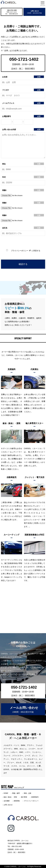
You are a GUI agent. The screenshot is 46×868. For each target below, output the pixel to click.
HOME (6, 793)
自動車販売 (35, 797)
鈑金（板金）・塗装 (10, 797)
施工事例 (24, 797)
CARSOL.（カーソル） (18, 866)
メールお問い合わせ (24, 709)
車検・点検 (27, 793)
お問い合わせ (34, 12)
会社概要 (7, 801)
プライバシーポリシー (20, 250)
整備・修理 (16, 793)
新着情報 (17, 801)
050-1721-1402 (12, 10)
